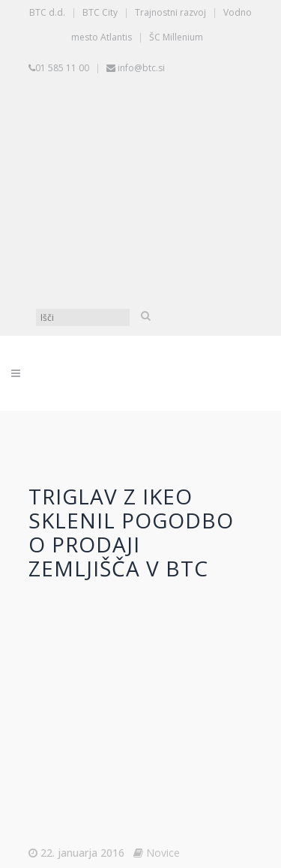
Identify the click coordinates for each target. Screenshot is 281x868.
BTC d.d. (47, 12)
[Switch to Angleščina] (145, 249)
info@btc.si (141, 68)
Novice (163, 853)
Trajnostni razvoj (170, 12)
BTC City (100, 12)
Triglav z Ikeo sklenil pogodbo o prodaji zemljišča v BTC (131, 532)
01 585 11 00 (62, 68)
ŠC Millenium (176, 37)
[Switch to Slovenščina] (145, 136)
